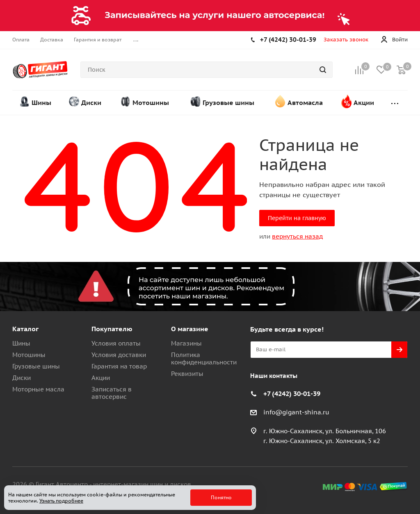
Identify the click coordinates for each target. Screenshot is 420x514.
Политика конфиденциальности (204, 358)
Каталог (25, 329)
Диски (22, 378)
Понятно (221, 497)
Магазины (186, 343)
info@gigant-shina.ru (296, 412)
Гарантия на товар (119, 366)
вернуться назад (297, 236)
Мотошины (29, 355)
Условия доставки (119, 355)
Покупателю (112, 329)
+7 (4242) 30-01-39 (288, 40)
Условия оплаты (116, 343)
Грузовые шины (36, 366)
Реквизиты (187, 374)
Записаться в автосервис (112, 393)
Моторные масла (38, 389)
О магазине (190, 329)
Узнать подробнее (61, 501)
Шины (21, 343)
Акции (101, 378)
